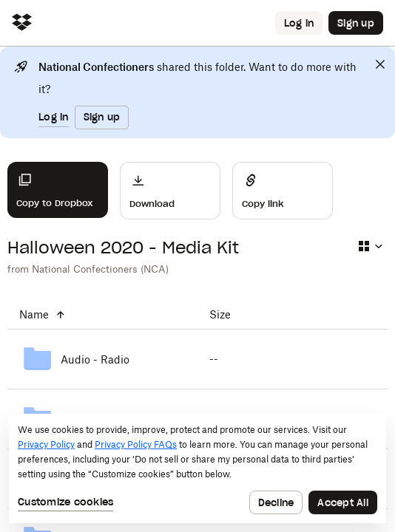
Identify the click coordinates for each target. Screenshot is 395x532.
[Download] (170, 191)
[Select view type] (370, 246)
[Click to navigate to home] (22, 23)
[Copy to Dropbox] (58, 190)
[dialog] (197, 468)
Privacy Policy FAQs (136, 444)
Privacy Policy (46, 444)
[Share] (283, 191)
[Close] (380, 64)
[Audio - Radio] (102, 359)
